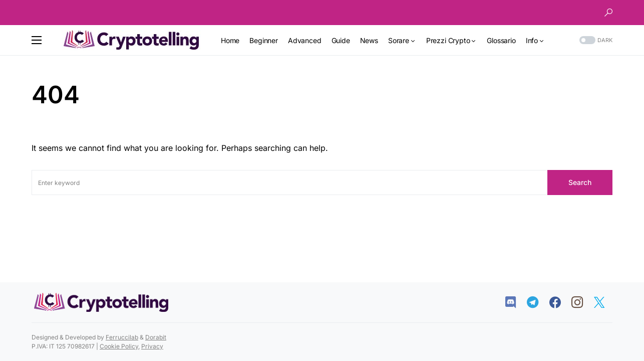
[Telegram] (538, 302)
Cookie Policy (119, 346)
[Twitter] (604, 302)
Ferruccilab (122, 337)
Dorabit (156, 337)
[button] (608, 13)
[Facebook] (560, 302)
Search (580, 182)
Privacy (152, 346)
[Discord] (516, 302)
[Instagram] (582, 302)
